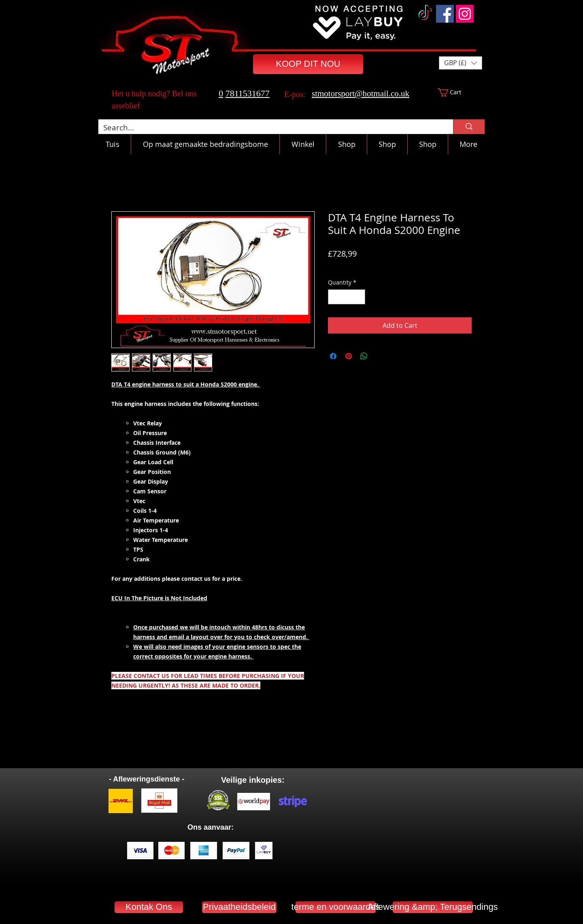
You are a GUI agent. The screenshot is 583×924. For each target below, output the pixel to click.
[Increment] (359, 297)
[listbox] (461, 63)
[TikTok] (425, 14)
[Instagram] (465, 14)
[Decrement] (334, 297)
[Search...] (270, 128)
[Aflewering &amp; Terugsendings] (433, 907)
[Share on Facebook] (333, 356)
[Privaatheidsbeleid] (239, 907)
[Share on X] (379, 356)
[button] (461, 63)
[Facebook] (445, 14)
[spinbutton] (347, 297)
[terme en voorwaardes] (336, 907)
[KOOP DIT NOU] (308, 64)
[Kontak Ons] (149, 907)
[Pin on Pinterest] (349, 356)
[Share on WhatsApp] (364, 356)
